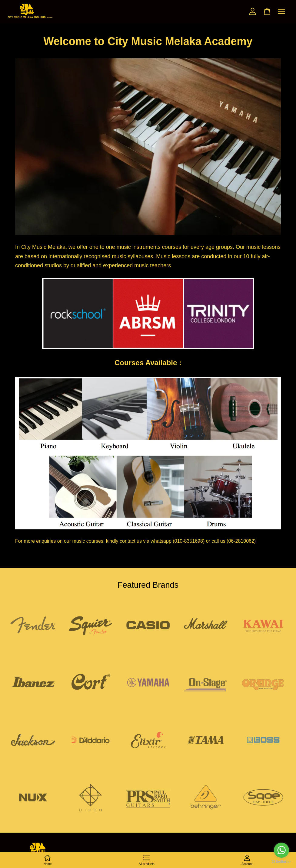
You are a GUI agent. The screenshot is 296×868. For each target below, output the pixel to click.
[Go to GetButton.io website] (281, 862)
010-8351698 (189, 541)
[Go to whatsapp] (281, 850)
